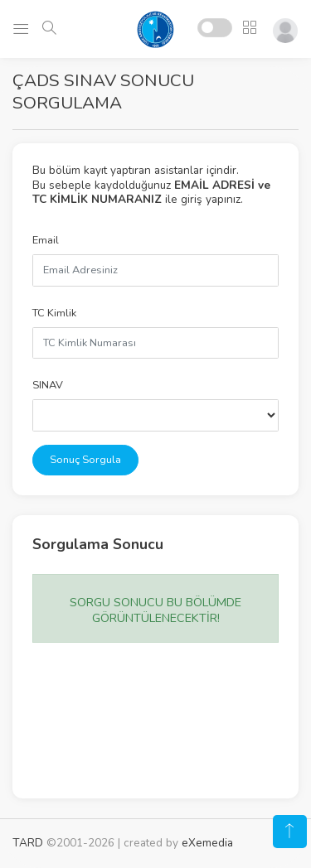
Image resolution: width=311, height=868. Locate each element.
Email (46, 240)
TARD (28, 843)
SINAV (48, 385)
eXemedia (207, 843)
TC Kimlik (54, 313)
